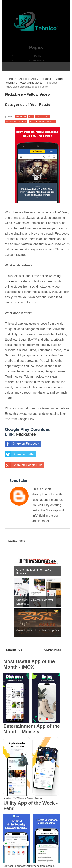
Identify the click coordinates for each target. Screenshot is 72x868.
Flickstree (42, 117)
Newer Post (15, 650)
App (31, 117)
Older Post (53, 650)
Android (21, 117)
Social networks (16, 122)
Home (38, 56)
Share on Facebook (22, 444)
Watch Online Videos (42, 122)
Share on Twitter (20, 454)
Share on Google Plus (24, 465)
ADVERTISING (38, 61)
